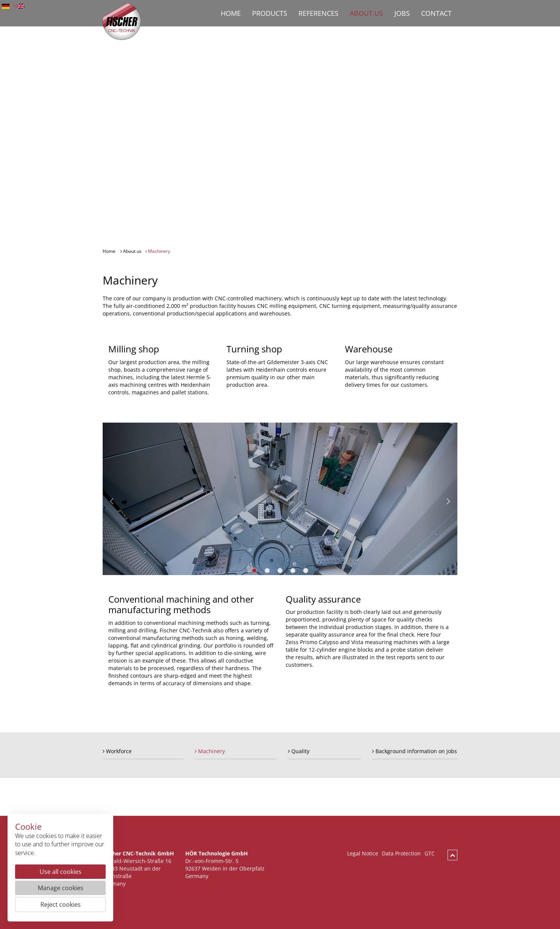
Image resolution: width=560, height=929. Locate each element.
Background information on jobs (415, 751)
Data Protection (401, 854)
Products (270, 13)
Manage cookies (61, 888)
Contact (436, 13)
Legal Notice (363, 854)
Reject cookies (61, 904)
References (318, 13)
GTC (430, 854)
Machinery (158, 251)
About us (366, 13)
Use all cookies (61, 872)
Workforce (117, 751)
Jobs (402, 13)
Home (231, 13)
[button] (120, 499)
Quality (299, 751)
